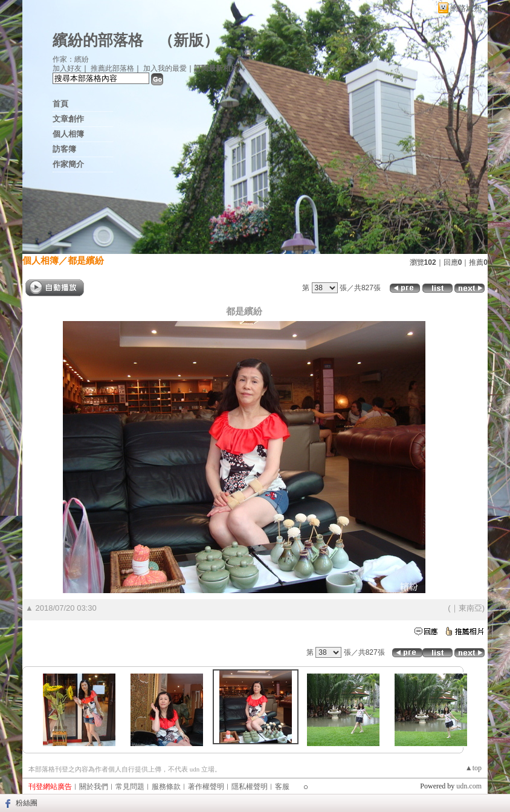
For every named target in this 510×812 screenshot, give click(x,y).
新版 (189, 40)
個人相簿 (68, 134)
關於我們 (94, 787)
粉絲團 (27, 803)
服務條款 (166, 787)
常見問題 (130, 787)
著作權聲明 (206, 787)
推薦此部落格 (112, 68)
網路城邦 (466, 8)
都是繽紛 (86, 260)
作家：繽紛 (71, 59)
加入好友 (67, 68)
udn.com (469, 786)
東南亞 (470, 608)
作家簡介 (68, 164)
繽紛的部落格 (98, 40)
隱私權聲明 (250, 787)
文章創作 (68, 119)
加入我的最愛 (165, 68)
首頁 (60, 104)
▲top (473, 768)
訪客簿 (64, 149)
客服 (282, 787)
